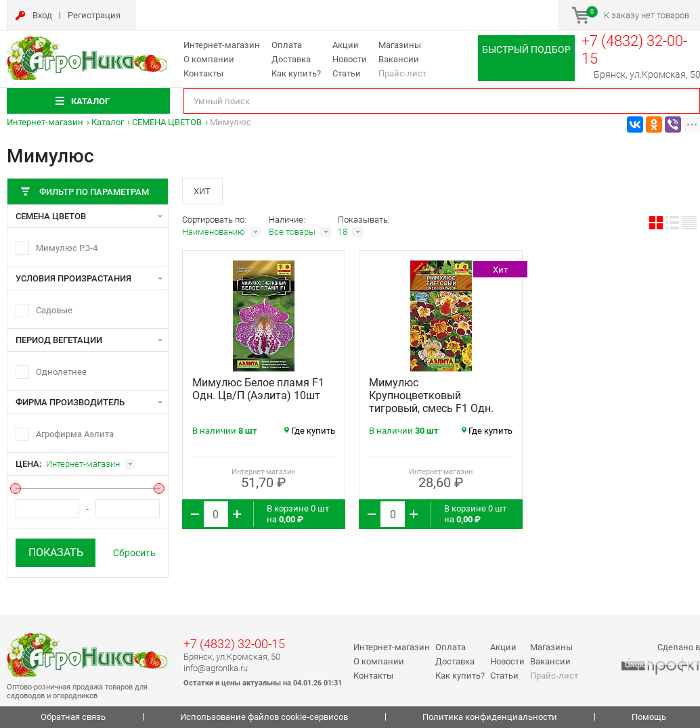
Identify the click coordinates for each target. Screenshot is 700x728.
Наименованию (214, 232)
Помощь (649, 717)
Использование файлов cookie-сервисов (264, 717)
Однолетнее (61, 372)
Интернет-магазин (222, 45)
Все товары (292, 232)
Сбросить (134, 553)
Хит (203, 191)
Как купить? (296, 73)
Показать (56, 552)
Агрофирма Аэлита (75, 434)
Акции (346, 45)
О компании (209, 59)
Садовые (54, 310)
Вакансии (399, 59)
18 (343, 232)
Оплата (287, 45)
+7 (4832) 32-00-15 (234, 644)
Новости (350, 59)
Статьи (347, 73)
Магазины (400, 45)
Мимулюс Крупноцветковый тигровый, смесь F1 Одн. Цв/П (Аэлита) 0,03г (431, 403)
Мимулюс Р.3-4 (67, 248)
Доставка (291, 59)
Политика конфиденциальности (490, 717)
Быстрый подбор (526, 49)
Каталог (108, 122)
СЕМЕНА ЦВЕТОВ (167, 122)
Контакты (203, 73)
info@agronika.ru (216, 668)
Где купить (310, 431)
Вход (42, 15)
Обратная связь (73, 717)
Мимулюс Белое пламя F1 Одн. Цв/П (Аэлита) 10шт (258, 390)
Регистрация (94, 15)
